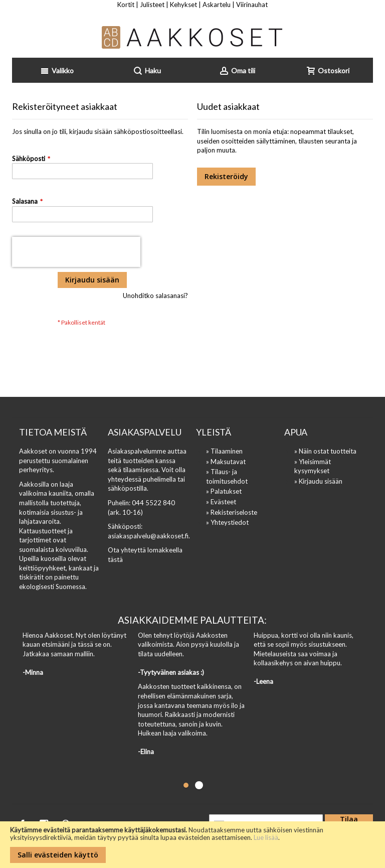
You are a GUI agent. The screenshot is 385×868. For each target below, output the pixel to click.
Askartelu (217, 5)
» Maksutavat (226, 462)
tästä (115, 559)
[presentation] (76, 252)
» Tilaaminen (224, 451)
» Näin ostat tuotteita (325, 451)
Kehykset (183, 5)
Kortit (126, 5)
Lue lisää (266, 837)
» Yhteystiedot (227, 522)
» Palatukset (224, 491)
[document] (192, 845)
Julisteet (152, 5)
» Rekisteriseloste (232, 512)
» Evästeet (221, 502)
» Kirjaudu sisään (318, 481)
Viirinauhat (252, 5)
